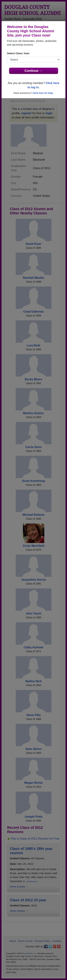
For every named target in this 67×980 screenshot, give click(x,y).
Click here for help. (43, 93)
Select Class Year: (18, 53)
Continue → (33, 71)
